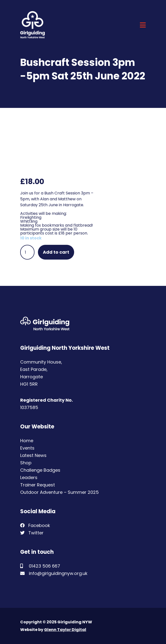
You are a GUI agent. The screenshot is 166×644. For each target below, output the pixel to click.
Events (27, 448)
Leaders (29, 477)
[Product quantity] (27, 252)
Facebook (35, 525)
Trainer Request (38, 485)
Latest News (33, 455)
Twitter (32, 533)
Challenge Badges (40, 470)
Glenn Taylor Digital (65, 630)
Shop (26, 463)
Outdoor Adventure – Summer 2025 (59, 492)
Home (27, 441)
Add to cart (56, 252)
